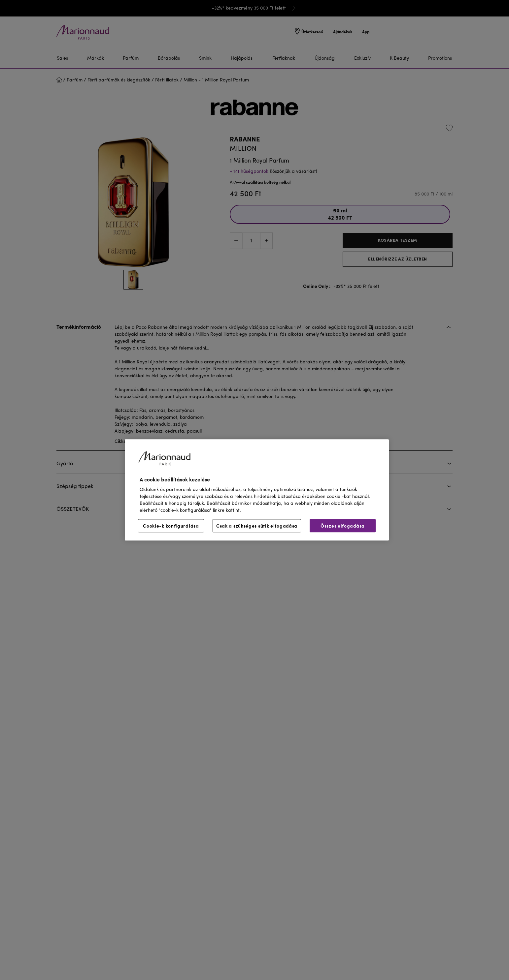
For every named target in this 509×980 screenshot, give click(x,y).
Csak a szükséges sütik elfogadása (257, 526)
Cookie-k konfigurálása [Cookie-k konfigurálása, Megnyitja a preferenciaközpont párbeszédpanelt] (171, 526)
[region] (257, 490)
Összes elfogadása (343, 526)
